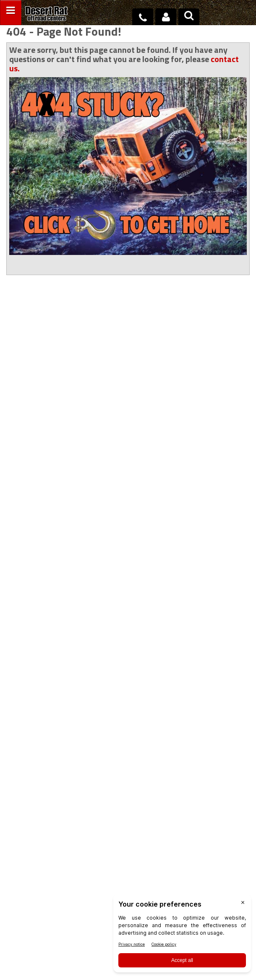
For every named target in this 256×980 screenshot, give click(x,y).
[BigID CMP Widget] (182, 935)
